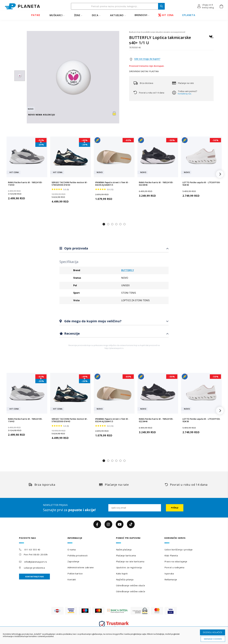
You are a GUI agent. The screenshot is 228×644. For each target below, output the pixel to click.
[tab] (114, 248)
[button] (206, 6)
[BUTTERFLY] (211, 38)
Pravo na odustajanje (176, 561)
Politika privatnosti (78, 555)
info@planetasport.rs (36, 562)
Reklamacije (171, 579)
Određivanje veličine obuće (131, 585)
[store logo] (22, 6)
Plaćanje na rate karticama (130, 561)
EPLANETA (189, 15)
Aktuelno (117, 15)
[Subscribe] (175, 508)
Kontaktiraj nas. (185, 94)
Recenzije (72, 333)
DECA (95, 15)
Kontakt (72, 579)
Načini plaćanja (124, 550)
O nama (72, 550)
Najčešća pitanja (125, 579)
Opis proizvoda (76, 248)
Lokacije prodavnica (34, 568)
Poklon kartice (75, 573)
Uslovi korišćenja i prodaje (179, 550)
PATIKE (36, 15)
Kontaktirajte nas (35, 577)
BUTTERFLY (128, 270)
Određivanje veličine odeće (131, 591)
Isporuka (169, 573)
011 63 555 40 (32, 550)
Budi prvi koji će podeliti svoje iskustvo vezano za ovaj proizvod (157, 32)
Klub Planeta (171, 555)
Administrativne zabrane (81, 567)
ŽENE (77, 15)
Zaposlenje (73, 561)
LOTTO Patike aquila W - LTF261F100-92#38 (201, 184)
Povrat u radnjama (174, 567)
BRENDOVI (141, 15)
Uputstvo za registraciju (129, 567)
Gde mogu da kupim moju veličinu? (92, 321)
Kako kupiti (122, 573)
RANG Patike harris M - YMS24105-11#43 (25, 184)
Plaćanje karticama (126, 555)
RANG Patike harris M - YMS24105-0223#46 (156, 184)
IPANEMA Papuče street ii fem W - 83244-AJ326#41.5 (112, 184)
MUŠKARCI (56, 15)
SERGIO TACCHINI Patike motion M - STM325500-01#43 (70, 184)
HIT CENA (166, 15)
